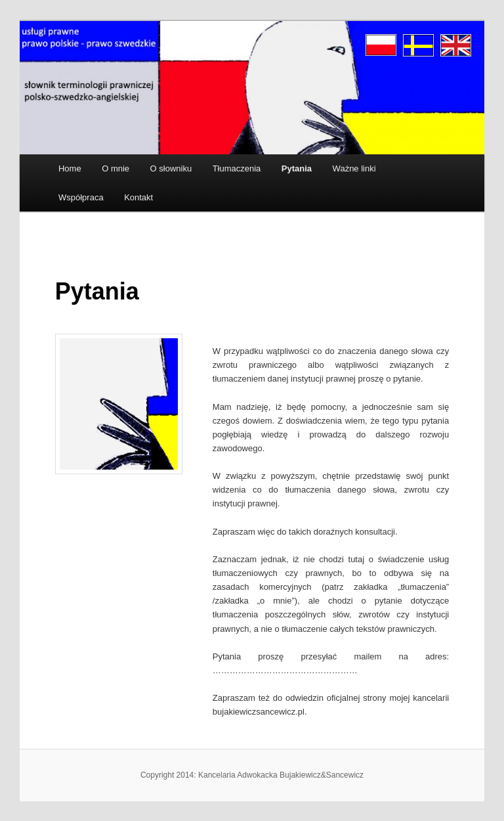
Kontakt (138, 197)
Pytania (297, 168)
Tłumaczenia (237, 168)
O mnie (115, 168)
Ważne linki (354, 168)
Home (70, 168)
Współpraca (81, 197)
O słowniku (171, 168)
